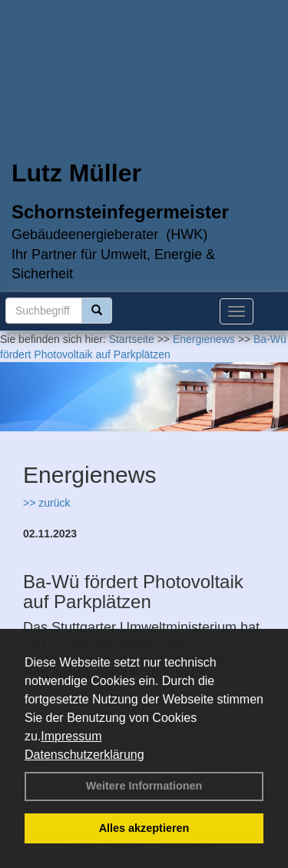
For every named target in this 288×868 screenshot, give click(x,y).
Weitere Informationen (144, 786)
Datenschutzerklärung (84, 755)
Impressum (71, 736)
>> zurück (46, 503)
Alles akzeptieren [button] (144, 828)
